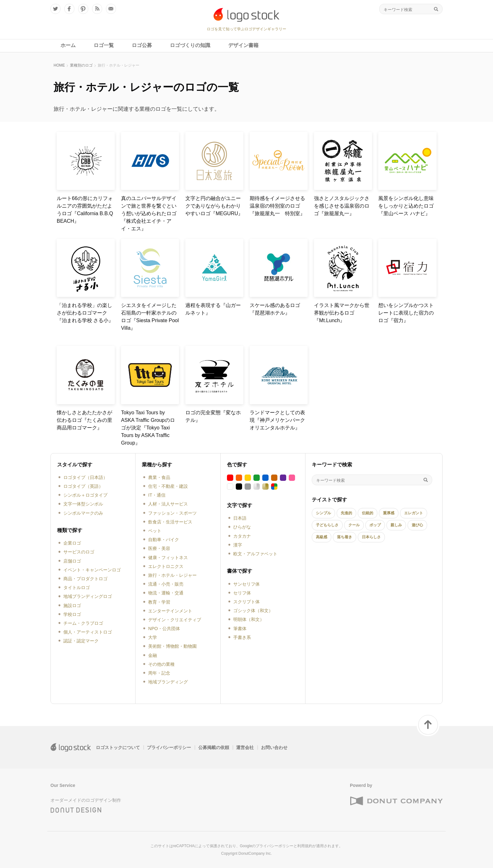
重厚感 (389, 513)
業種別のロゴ (81, 65)
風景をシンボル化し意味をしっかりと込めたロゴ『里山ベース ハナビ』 (406, 206)
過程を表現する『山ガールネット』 (213, 309)
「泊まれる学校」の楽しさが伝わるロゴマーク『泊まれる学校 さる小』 (85, 313)
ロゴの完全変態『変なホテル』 (213, 416)
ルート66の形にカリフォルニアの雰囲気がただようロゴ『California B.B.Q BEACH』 (85, 210)
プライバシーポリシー (169, 747)
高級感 (322, 537)
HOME (59, 65)
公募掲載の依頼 (214, 747)
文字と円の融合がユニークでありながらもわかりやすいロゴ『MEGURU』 (214, 206)
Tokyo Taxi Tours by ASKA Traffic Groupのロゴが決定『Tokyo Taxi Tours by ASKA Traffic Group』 (148, 428)
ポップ (375, 525)
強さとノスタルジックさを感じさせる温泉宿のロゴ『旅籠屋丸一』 (342, 206)
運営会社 (245, 747)
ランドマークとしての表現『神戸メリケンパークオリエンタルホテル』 (277, 420)
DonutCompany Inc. (255, 853)
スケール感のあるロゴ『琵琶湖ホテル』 (275, 309)
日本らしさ (371, 537)
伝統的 (368, 513)
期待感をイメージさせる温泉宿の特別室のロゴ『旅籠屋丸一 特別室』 (277, 206)
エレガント (414, 513)
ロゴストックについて (118, 747)
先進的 (346, 513)
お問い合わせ (274, 747)
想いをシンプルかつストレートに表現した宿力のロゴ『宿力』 (406, 313)
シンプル (323, 513)
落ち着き (345, 537)
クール (354, 525)
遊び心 (417, 525)
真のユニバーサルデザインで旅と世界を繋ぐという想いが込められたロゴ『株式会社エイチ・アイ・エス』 (149, 213)
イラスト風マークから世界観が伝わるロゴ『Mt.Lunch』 (342, 313)
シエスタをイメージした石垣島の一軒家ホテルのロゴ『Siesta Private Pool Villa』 (150, 317)
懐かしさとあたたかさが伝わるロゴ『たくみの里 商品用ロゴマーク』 (86, 420)
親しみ (396, 525)
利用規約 (305, 846)
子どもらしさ (327, 525)
